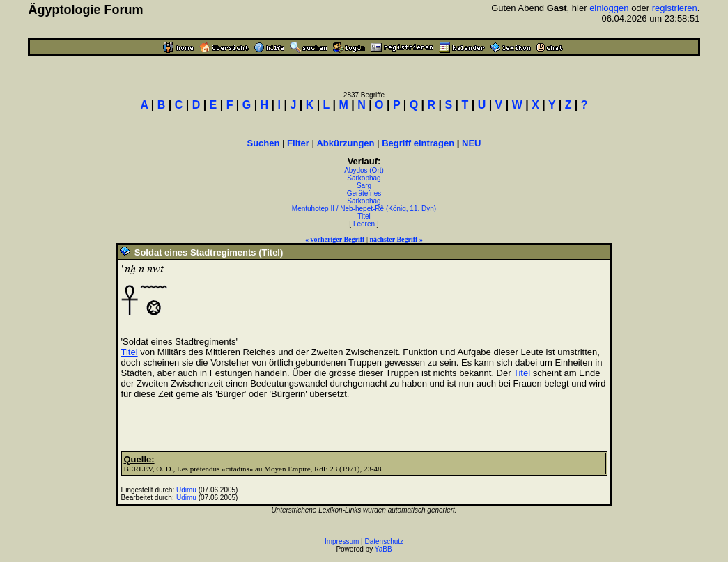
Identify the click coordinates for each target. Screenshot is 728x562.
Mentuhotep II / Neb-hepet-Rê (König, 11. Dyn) (364, 209)
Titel (364, 216)
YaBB (384, 549)
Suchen (264, 143)
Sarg (364, 186)
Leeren (364, 224)
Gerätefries (364, 193)
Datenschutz (385, 541)
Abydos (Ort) (364, 170)
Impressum (342, 541)
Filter (298, 143)
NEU (471, 143)
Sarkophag (364, 178)
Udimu (186, 490)
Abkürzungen (345, 143)
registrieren (675, 8)
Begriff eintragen (418, 143)
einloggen (609, 8)
